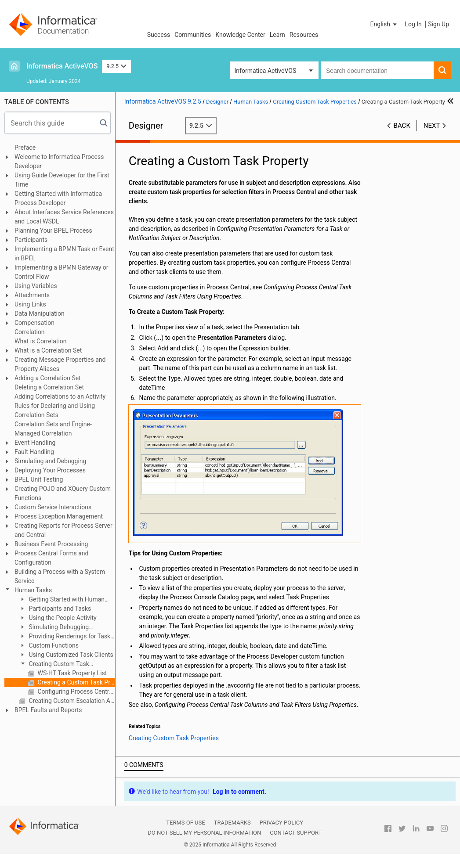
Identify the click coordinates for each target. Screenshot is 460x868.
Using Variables (36, 286)
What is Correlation (41, 341)
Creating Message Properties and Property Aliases (60, 364)
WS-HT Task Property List (71, 673)
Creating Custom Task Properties (54, 665)
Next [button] (432, 126)
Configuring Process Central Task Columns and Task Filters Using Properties (76, 692)
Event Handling (35, 443)
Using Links (30, 304)
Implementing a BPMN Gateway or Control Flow (62, 272)
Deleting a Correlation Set (49, 387)
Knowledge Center (240, 35)
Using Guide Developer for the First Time (62, 180)
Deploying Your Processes (50, 470)
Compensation (34, 323)
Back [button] (402, 126)
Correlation (30, 332)
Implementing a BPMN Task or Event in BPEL (64, 254)
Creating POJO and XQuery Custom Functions (63, 493)
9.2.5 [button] (116, 66)
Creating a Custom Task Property (76, 682)
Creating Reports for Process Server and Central (63, 530)
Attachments (32, 295)
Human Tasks (33, 590)
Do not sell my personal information (204, 833)
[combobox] (377, 70)
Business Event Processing (51, 544)
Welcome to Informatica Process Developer (59, 161)
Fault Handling (34, 452)
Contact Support (296, 833)
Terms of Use (185, 823)
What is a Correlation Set (48, 350)
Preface (25, 148)
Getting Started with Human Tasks (62, 600)
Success (159, 35)
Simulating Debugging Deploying (54, 628)
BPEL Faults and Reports (48, 710)
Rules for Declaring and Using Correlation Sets (55, 410)
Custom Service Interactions (53, 507)
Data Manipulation (40, 313)
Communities (193, 35)
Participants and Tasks (59, 609)
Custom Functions (53, 645)
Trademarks (232, 823)
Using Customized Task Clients (70, 655)
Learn (277, 35)
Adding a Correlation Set (48, 378)
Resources (304, 35)
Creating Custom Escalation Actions (71, 701)
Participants (31, 240)
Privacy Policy (281, 823)
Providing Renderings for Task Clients (65, 637)
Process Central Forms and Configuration (51, 558)
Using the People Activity (62, 618)
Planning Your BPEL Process (53, 231)
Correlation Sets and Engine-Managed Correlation (53, 429)
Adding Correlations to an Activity (60, 396)
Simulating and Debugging (50, 461)
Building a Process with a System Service (60, 576)
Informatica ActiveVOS (62, 66)
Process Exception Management (59, 516)
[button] (384, 24)
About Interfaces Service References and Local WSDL (64, 217)
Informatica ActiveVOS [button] (266, 71)
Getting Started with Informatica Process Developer (58, 198)
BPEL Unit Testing (39, 479)
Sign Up (438, 24)
